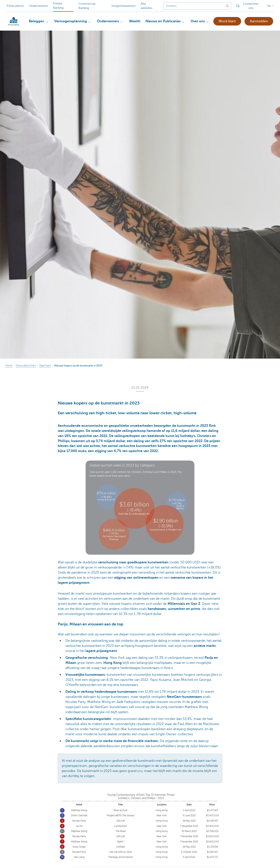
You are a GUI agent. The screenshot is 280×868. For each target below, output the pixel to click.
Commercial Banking (87, 6)
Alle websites (146, 6)
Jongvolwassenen (123, 6)
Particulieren (15, 6)
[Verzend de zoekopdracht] (227, 6)
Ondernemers (38, 6)
